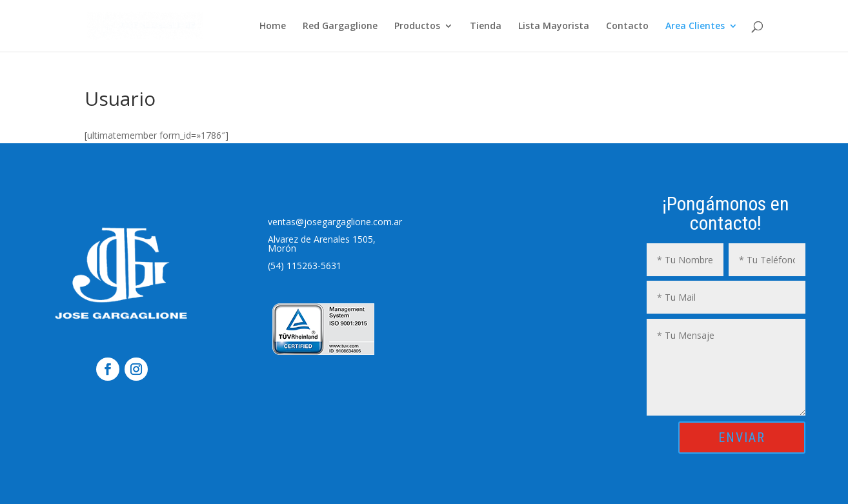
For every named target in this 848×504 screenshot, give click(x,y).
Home (273, 26)
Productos (417, 26)
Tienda (486, 26)
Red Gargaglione (340, 26)
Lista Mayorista (554, 26)
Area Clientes (695, 26)
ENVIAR (742, 438)
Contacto (627, 26)
